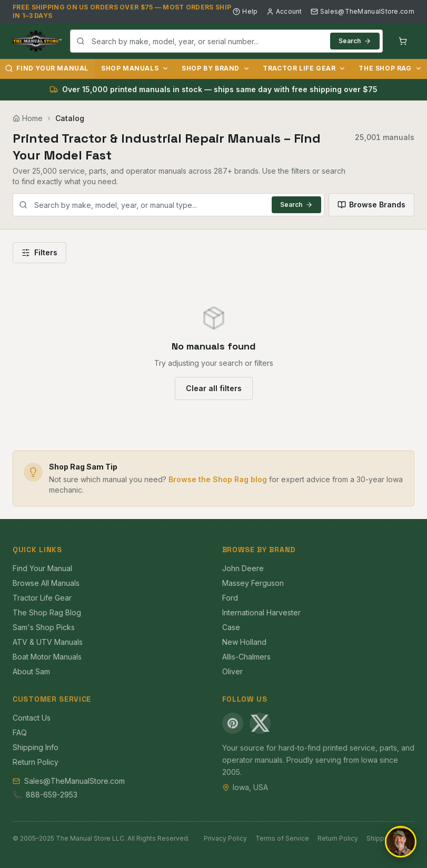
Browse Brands (371, 204)
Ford (230, 598)
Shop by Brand (216, 68)
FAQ (20, 732)
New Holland (244, 642)
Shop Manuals (135, 68)
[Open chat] (401, 842)
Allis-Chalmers (246, 657)
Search (355, 41)
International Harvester (261, 612)
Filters (39, 252)
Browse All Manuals (46, 583)
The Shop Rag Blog (47, 612)
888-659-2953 (52, 795)
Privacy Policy (225, 838)
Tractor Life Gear (304, 68)
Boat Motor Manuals (47, 657)
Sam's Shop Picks (44, 627)
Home (28, 118)
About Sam (31, 671)
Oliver (232, 671)
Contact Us (32, 718)
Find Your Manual (42, 568)
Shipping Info (36, 747)
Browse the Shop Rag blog (218, 479)
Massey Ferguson (253, 583)
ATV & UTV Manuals (48, 642)
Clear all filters (214, 388)
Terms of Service (282, 838)
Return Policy (36, 762)
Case (231, 627)
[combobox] (226, 41)
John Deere (243, 568)
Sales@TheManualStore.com (363, 11)
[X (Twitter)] (260, 723)
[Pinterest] (233, 723)
